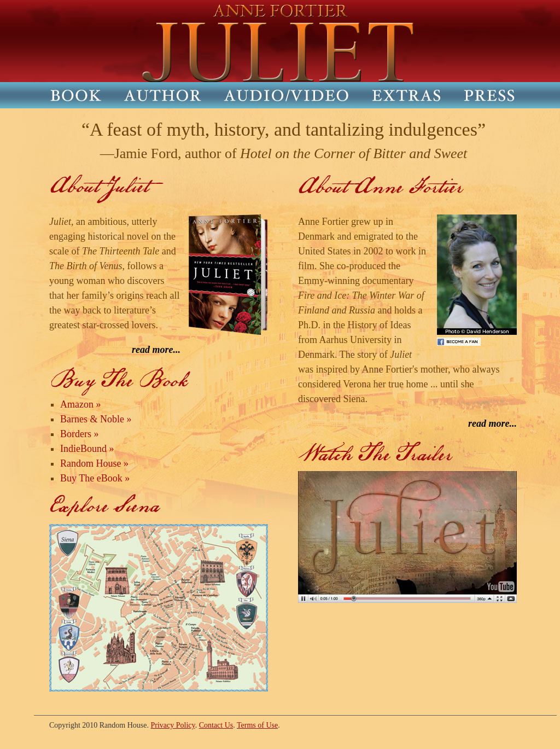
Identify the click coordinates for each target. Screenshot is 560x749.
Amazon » (80, 404)
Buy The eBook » (95, 478)
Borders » (80, 434)
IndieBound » (87, 449)
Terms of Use (257, 725)
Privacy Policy (173, 725)
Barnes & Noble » (96, 419)
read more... (156, 350)
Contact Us (216, 725)
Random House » (94, 463)
